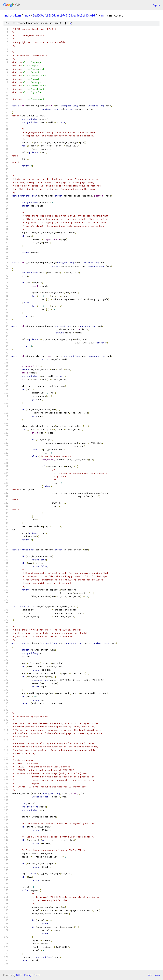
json (157, 975)
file (69, 23)
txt (150, 975)
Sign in (156, 5)
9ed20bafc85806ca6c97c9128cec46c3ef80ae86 (64, 15)
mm (104, 15)
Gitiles (19, 975)
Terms (37, 975)
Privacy (28, 975)
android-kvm (12, 15)
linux (27, 15)
